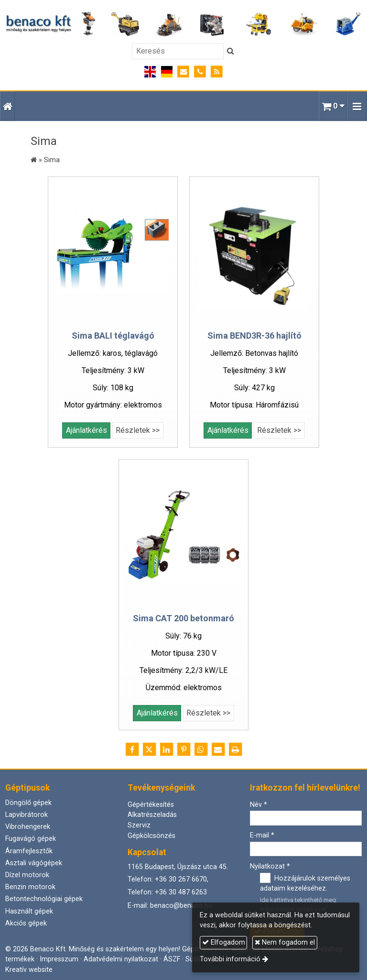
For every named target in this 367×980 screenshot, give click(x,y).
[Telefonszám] (200, 72)
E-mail (262, 835)
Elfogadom (224, 942)
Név (259, 805)
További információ (230, 959)
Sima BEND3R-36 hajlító (254, 336)
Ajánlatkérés (86, 430)
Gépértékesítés (151, 805)
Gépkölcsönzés (151, 836)
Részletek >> (138, 430)
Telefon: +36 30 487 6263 (167, 892)
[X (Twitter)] (149, 749)
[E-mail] (184, 72)
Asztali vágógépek (34, 863)
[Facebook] (132, 749)
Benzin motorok (30, 887)
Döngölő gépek (28, 803)
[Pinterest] (183, 749)
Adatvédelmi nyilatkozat (121, 959)
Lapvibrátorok (27, 815)
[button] (357, 106)
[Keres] (231, 51)
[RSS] (217, 72)
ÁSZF (172, 959)
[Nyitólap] (183, 24)
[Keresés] (178, 51)
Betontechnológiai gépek (44, 899)
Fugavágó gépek (31, 839)
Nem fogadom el (285, 942)
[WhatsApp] (201, 749)
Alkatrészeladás (152, 815)
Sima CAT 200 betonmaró (183, 618)
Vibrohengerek (28, 827)
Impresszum (59, 959)
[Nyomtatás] (235, 749)
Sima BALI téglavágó (113, 336)
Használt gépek (29, 911)
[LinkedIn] (166, 749)
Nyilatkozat (270, 866)
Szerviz (139, 825)
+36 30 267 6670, (182, 879)
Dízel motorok (27, 875)
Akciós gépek (26, 923)
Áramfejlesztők (29, 851)
